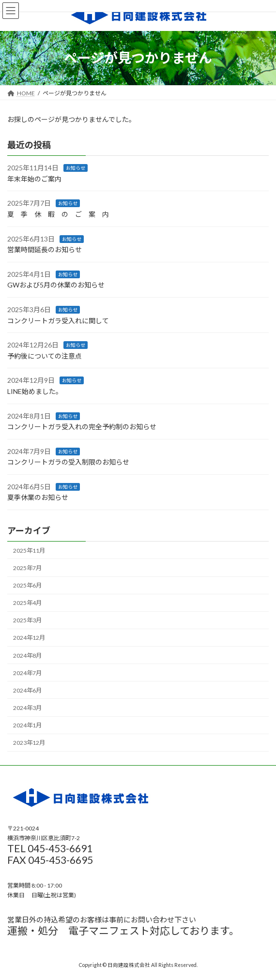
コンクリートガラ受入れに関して (58, 320)
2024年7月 (27, 672)
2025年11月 (29, 550)
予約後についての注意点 (45, 356)
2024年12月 (29, 638)
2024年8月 (27, 655)
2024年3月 (27, 708)
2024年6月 (27, 690)
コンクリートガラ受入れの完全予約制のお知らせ (82, 427)
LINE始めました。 (35, 391)
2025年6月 (27, 585)
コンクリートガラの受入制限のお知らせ (68, 462)
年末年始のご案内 (34, 179)
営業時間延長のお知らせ (45, 249)
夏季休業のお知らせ (38, 497)
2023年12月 (29, 743)
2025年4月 (27, 603)
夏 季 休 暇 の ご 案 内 (58, 214)
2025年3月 (27, 620)
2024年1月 (27, 725)
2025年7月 (27, 568)
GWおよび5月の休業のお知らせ (56, 285)
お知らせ (76, 168)
